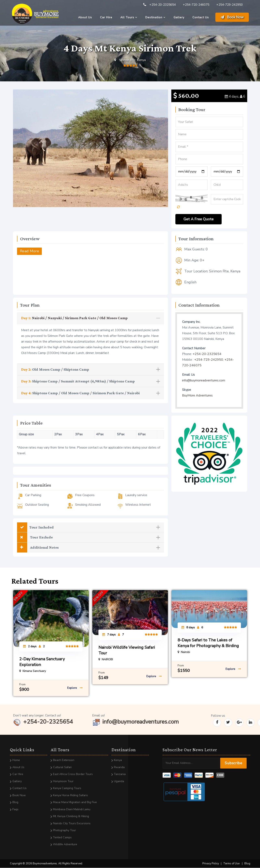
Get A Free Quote (199, 219)
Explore (75, 688)
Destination (154, 17)
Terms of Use (231, 864)
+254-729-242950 (230, 5)
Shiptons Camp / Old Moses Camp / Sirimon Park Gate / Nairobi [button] (91, 393)
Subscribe (233, 763)
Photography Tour (64, 830)
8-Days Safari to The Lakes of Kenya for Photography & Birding (208, 643)
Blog (15, 802)
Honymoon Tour (63, 781)
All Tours (127, 17)
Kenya (118, 760)
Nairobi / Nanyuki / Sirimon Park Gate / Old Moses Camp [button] (91, 318)
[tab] (91, 318)
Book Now (232, 17)
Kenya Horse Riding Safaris (70, 795)
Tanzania (120, 774)
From (22, 685)
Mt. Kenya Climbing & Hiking (71, 816)
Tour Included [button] (88, 527)
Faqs (15, 809)
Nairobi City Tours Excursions (72, 823)
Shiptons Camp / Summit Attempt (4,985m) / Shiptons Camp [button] (91, 381)
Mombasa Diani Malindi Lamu (72, 809)
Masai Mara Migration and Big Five (75, 802)
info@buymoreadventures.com (204, 380)
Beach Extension (64, 760)
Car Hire (106, 17)
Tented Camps (62, 837)
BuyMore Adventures (197, 395)
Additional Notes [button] (88, 548)
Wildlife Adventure (65, 845)
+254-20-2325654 (163, 5)
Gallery (179, 17)
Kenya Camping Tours (67, 788)
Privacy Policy (211, 864)
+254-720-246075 (196, 5)
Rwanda (119, 767)
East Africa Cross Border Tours (73, 774)
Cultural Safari (62, 767)
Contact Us (201, 17)
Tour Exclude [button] (88, 538)
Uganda (119, 781)
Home (16, 760)
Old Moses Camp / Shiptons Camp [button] (91, 369)
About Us (85, 17)
